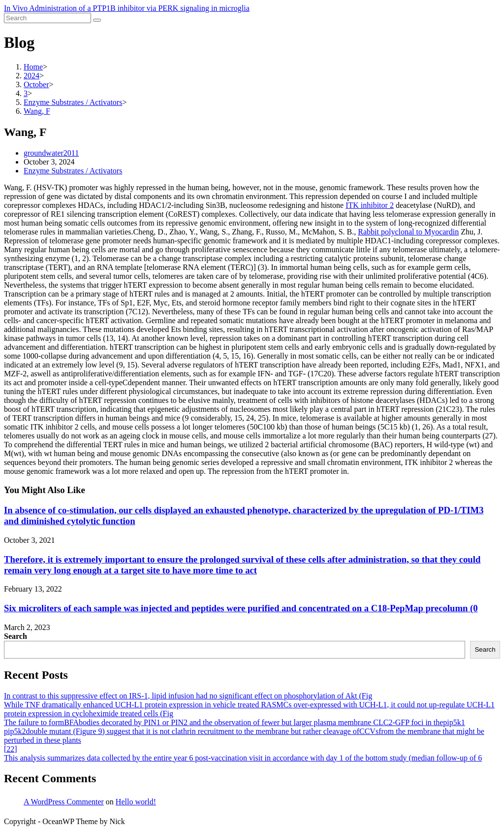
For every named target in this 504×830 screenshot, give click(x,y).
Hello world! (136, 802)
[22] (11, 749)
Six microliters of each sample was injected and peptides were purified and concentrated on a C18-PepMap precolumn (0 (241, 608)
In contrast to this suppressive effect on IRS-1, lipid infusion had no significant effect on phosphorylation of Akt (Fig (188, 696)
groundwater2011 (51, 153)
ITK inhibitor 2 (370, 205)
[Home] (33, 67)
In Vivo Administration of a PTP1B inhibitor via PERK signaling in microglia (127, 8)
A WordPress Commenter (64, 802)
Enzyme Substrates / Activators (73, 171)
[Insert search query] (47, 18)
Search (16, 636)
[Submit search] (97, 20)
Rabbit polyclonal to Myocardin (408, 232)
